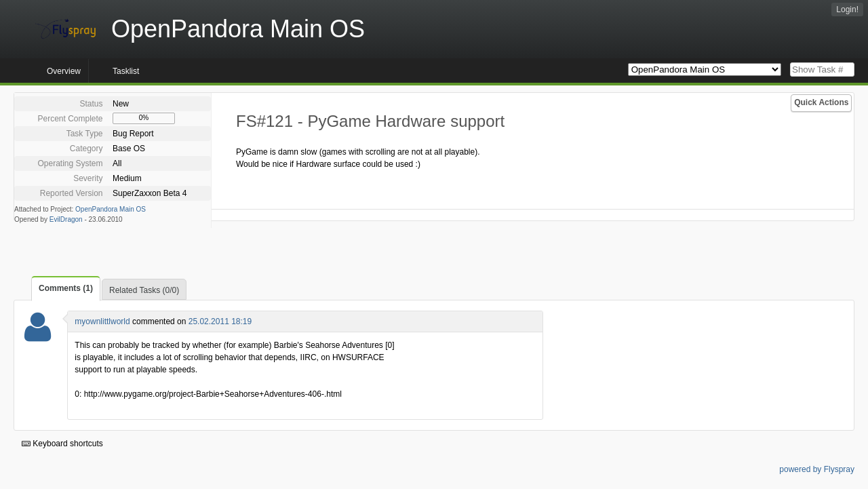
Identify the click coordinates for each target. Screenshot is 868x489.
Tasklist (126, 71)
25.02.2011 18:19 (220, 321)
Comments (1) (66, 288)
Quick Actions (821, 102)
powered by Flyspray (817, 469)
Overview (64, 71)
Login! (847, 9)
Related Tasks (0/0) (144, 290)
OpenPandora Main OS (111, 209)
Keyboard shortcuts (62, 444)
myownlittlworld (102, 321)
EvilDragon (66, 219)
